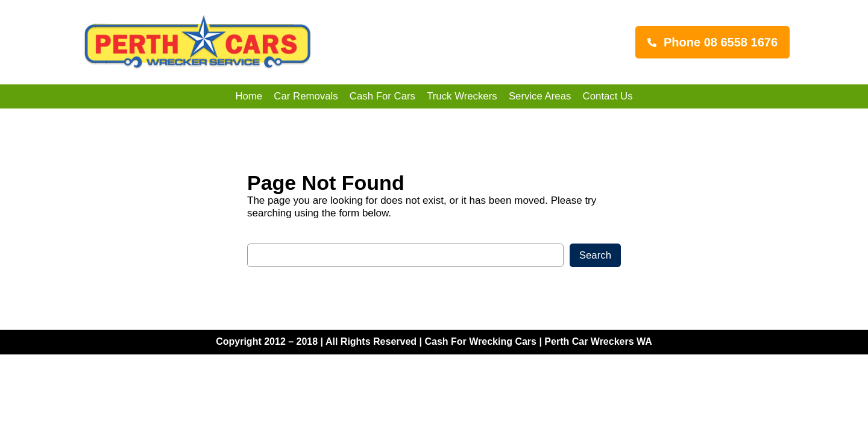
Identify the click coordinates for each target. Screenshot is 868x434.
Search (595, 255)
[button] (712, 42)
